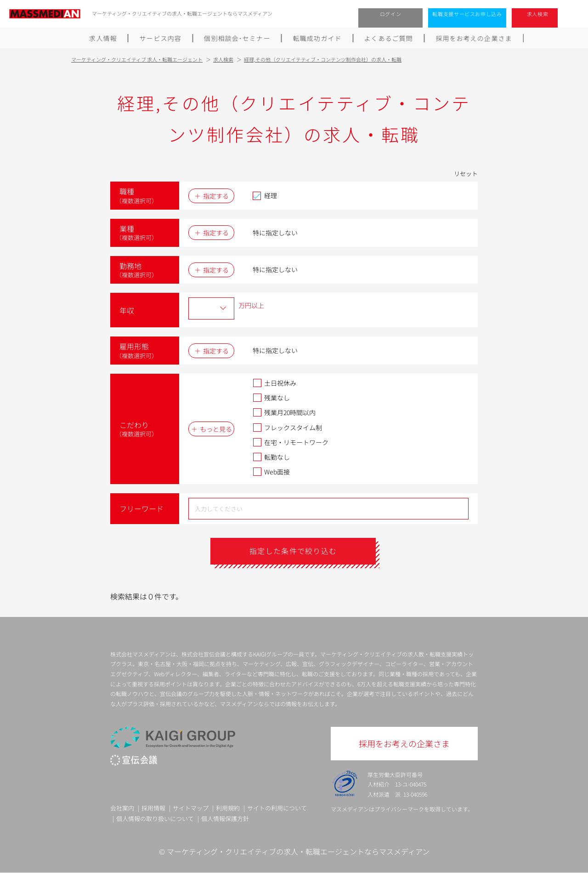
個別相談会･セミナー (237, 38)
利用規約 (228, 808)
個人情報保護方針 (225, 819)
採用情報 (153, 808)
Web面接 (271, 472)
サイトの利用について (277, 808)
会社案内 (122, 808)
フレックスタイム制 (287, 428)
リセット (466, 174)
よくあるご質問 (389, 38)
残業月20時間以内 (284, 412)
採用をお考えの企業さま (474, 38)
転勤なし (271, 457)
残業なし (271, 398)
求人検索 (538, 14)
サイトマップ (191, 808)
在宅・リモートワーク (291, 442)
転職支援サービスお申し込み (467, 14)
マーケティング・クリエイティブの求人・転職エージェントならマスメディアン (298, 851)
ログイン (391, 14)
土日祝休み (274, 383)
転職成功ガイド (317, 38)
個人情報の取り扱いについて (155, 819)
